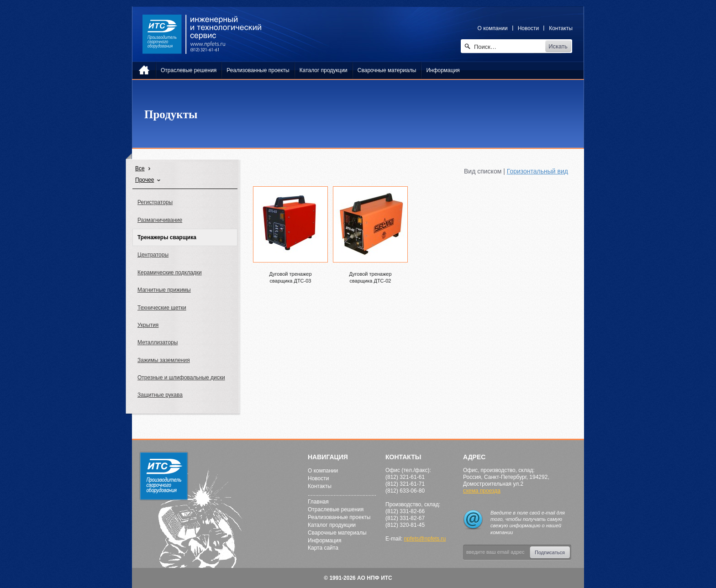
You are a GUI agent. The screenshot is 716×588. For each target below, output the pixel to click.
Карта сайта (323, 548)
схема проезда (482, 491)
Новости (528, 29)
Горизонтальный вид (537, 171)
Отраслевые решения (336, 509)
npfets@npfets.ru (425, 539)
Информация (324, 541)
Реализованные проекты (339, 517)
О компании (493, 29)
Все (140, 168)
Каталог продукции (332, 525)
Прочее (145, 180)
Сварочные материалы (337, 533)
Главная (318, 502)
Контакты (561, 29)
